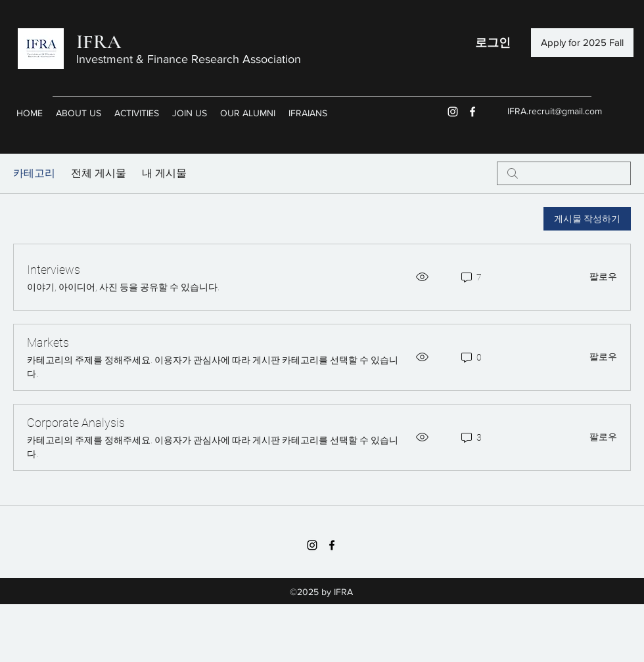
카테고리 (34, 173)
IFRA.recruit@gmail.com (555, 111)
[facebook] (472, 112)
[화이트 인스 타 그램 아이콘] (453, 112)
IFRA (99, 42)
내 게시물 (164, 173)
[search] (564, 173)
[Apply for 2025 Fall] (582, 43)
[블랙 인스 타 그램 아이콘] (312, 545)
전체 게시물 (99, 173)
